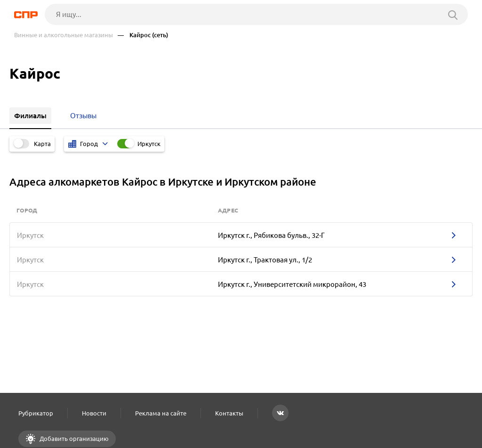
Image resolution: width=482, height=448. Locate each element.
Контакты (229, 413)
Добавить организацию (73, 439)
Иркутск (149, 144)
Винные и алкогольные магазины (64, 35)
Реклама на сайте (161, 413)
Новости (94, 413)
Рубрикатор (36, 413)
